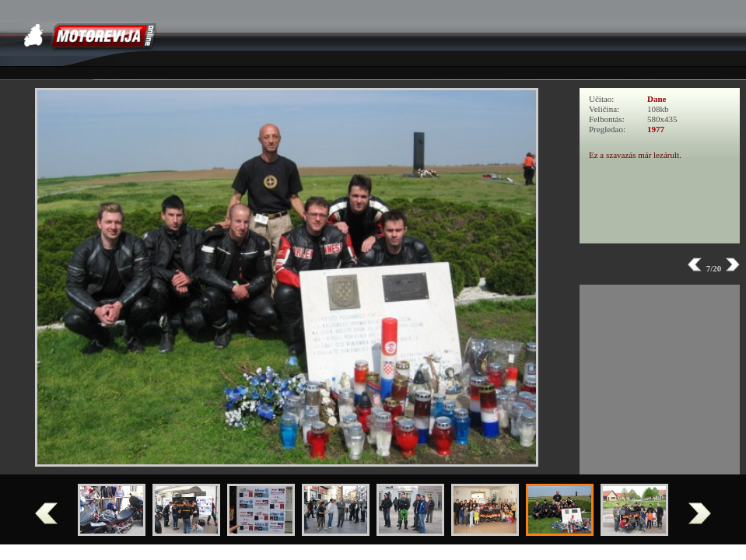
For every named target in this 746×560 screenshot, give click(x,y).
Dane (657, 99)
